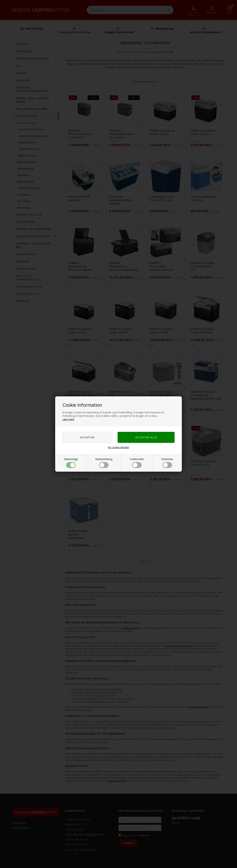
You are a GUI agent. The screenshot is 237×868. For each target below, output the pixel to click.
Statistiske (167, 463)
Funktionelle (137, 463)
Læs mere (68, 419)
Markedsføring (104, 463)
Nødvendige (71, 463)
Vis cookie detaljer (118, 447)
